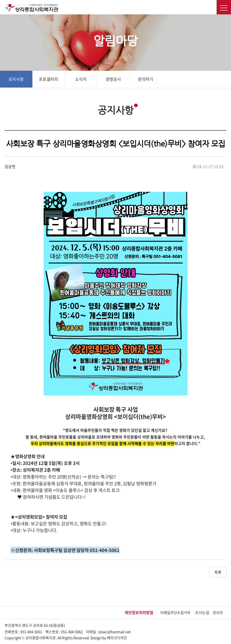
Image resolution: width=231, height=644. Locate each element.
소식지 (81, 79)
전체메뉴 (224, 8)
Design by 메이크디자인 (109, 638)
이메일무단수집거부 (175, 613)
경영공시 (113, 79)
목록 (218, 572)
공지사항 (16, 79)
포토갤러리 (48, 79)
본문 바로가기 (0, 0)
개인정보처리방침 (139, 612)
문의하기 (146, 79)
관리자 (218, 613)
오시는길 (202, 612)
